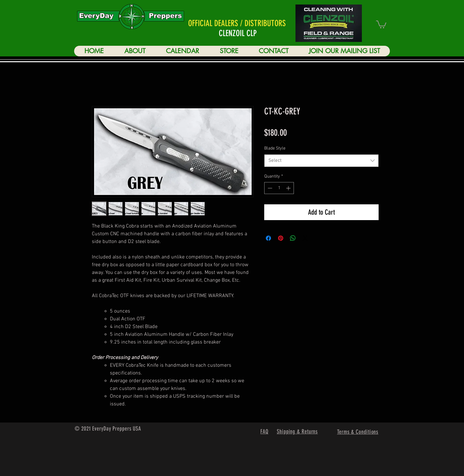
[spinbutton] (279, 188)
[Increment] (289, 188)
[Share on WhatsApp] (293, 238)
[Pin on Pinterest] (281, 238)
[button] (381, 24)
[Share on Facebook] (268, 238)
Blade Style (275, 148)
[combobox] (321, 161)
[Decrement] (269, 188)
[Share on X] (305, 238)
